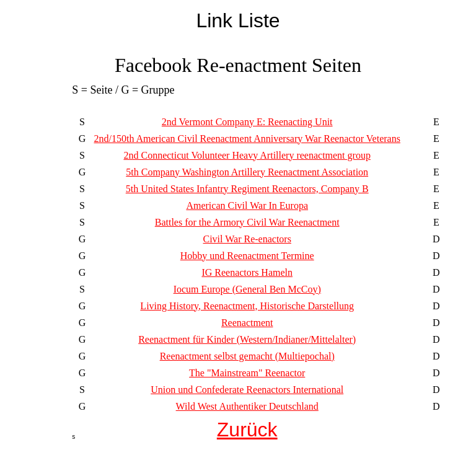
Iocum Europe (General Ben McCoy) (247, 289)
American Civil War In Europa (247, 205)
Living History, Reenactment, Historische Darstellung (247, 306)
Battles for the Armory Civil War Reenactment (247, 222)
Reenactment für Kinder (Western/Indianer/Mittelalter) (247, 339)
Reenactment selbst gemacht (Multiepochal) (247, 356)
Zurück (247, 430)
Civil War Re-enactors (247, 239)
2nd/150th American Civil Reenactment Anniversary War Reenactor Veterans (247, 139)
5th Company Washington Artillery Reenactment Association (247, 172)
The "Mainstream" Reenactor (247, 373)
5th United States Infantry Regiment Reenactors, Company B (247, 189)
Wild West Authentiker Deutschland (247, 406)
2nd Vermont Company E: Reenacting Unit (247, 122)
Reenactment (247, 323)
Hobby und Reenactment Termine (247, 256)
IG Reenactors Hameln (247, 272)
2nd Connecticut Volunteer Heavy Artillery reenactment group (247, 155)
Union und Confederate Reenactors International (247, 390)
